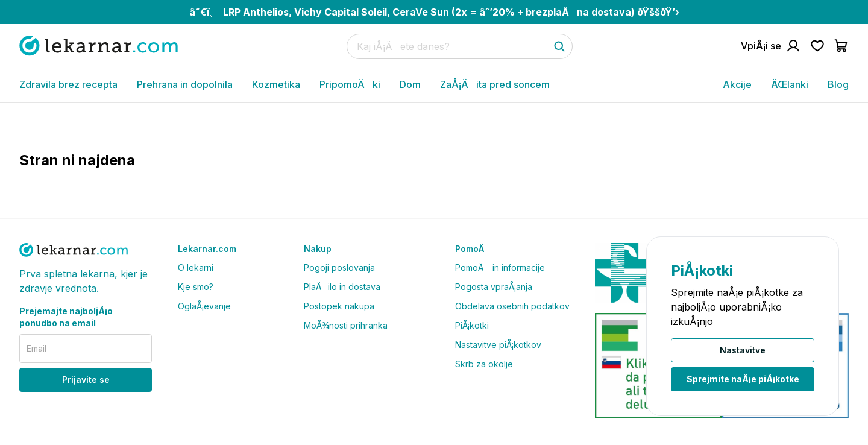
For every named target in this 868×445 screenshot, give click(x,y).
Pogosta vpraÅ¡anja (494, 287)
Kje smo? (196, 287)
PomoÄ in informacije (500, 267)
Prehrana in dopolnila (185, 84)
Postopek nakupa (339, 306)
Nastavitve (743, 350)
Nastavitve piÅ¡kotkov (498, 345)
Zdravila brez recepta (68, 84)
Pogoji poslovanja (339, 267)
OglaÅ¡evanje (204, 306)
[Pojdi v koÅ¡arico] (841, 46)
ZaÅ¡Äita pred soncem (495, 84)
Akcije (737, 84)
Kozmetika (276, 84)
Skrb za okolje (484, 364)
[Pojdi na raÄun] (771, 46)
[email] (86, 349)
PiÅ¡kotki (472, 325)
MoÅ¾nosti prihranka (346, 325)
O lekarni (196, 267)
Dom (410, 84)
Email (36, 348)
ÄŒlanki (790, 84)
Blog (838, 84)
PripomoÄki (350, 84)
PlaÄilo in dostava (342, 287)
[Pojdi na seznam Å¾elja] (817, 46)
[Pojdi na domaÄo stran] (99, 46)
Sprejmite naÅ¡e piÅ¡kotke (743, 379)
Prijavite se (86, 380)
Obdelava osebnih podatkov (512, 306)
